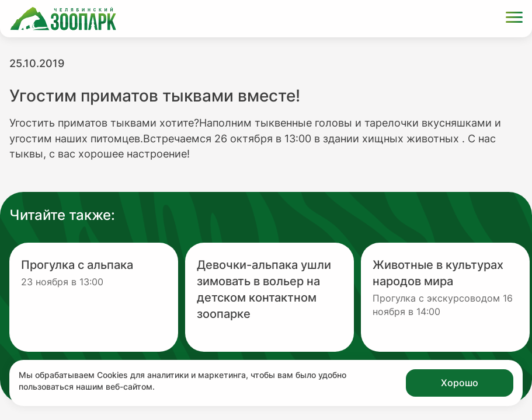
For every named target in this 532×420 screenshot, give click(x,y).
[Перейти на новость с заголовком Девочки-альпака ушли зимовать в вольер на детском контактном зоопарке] (270, 297)
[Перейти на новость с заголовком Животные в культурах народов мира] (445, 297)
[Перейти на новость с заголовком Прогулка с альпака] (94, 297)
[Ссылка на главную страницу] (63, 19)
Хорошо (460, 383)
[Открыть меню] (514, 19)
